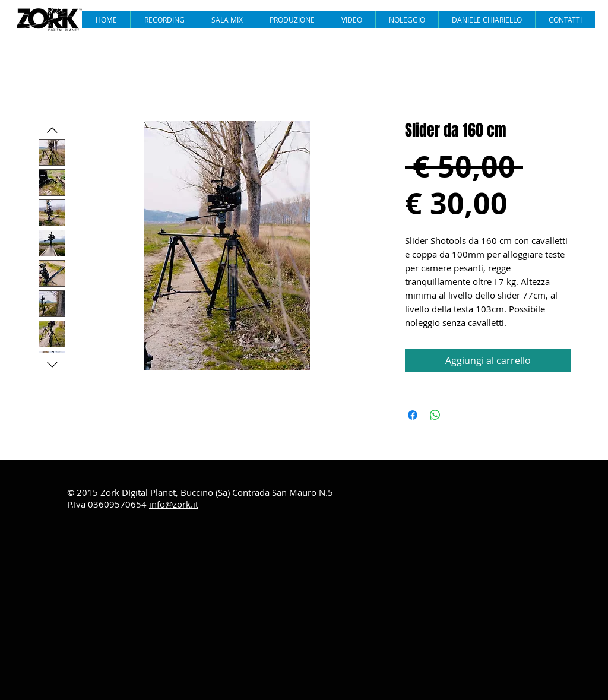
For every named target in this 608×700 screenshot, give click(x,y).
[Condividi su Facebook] (413, 415)
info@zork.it (174, 504)
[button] (351, 20)
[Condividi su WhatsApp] (435, 415)
